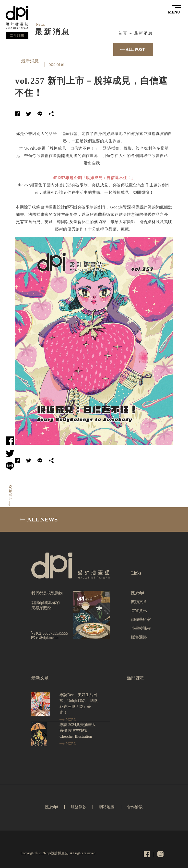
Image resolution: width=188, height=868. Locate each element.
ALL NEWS (39, 519)
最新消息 (144, 33)
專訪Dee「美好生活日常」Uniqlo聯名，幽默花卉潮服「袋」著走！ (79, 704)
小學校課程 (141, 628)
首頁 (123, 33)
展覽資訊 (139, 610)
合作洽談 (135, 807)
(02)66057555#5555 (52, 633)
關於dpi (138, 593)
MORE (68, 720)
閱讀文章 (139, 602)
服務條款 (79, 807)
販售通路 (139, 637)
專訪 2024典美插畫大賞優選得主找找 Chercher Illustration (78, 730)
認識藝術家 (141, 620)
